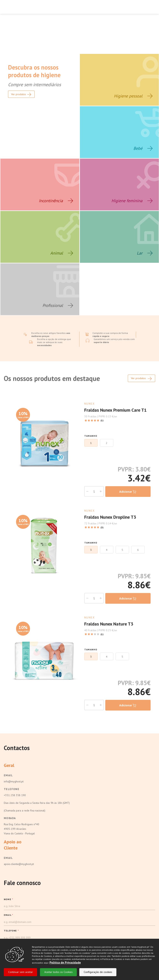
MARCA (9, 922)
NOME (9, 875)
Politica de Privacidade (65, 963)
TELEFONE (11, 906)
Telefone (12, 765)
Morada (10, 794)
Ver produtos (142, 354)
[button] (79, 930)
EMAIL (9, 891)
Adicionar (128, 467)
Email (8, 751)
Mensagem (11, 938)
